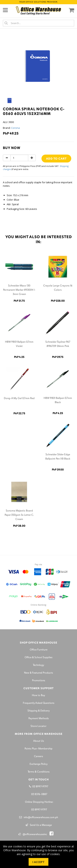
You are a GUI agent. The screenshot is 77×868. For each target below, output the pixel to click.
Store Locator (38, 726)
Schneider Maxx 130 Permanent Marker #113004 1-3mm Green (19, 290)
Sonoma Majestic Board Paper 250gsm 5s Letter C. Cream (19, 515)
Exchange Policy (39, 764)
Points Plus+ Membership (38, 749)
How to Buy (38, 695)
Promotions (39, 681)
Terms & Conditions (39, 772)
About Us (39, 741)
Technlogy (38, 665)
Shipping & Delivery (39, 711)
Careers (38, 756)
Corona (15, 128)
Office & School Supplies (38, 657)
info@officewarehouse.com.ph (39, 817)
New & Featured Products (38, 673)
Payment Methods (39, 719)
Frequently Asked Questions (39, 703)
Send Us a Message (39, 825)
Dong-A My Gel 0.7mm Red (19, 398)
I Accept (38, 862)
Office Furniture (39, 650)
